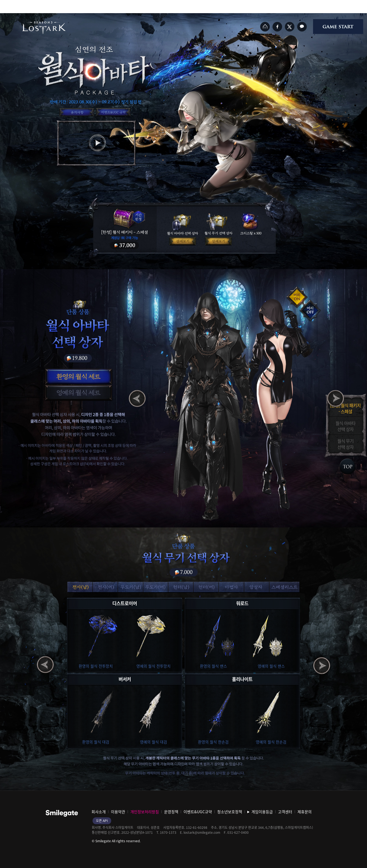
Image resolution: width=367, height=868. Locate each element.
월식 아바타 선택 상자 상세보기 (183, 241)
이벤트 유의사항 (77, 112)
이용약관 (118, 812)
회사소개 (99, 812)
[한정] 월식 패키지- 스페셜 (345, 408)
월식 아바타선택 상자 (346, 426)
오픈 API (102, 821)
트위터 (290, 27)
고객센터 (285, 812)
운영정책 (171, 812)
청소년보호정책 (230, 812)
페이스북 (277, 27)
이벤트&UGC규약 (113, 112)
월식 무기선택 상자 (346, 444)
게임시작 (338, 27)
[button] (78, 376)
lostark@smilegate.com (202, 832)
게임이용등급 (262, 812)
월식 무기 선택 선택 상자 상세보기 (219, 241)
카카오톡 (302, 27)
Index (347, 466)
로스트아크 (44, 28)
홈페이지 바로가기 (265, 27)
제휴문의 (305, 812)
